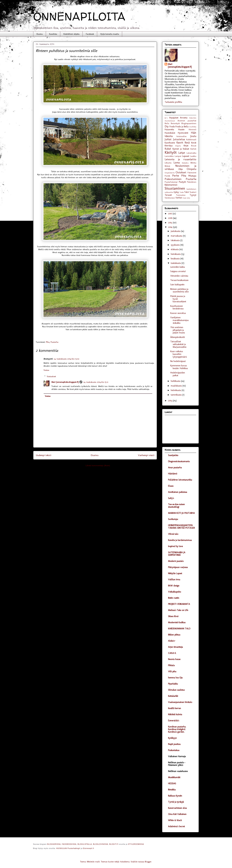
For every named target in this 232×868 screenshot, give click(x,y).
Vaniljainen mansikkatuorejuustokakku (179, 320)
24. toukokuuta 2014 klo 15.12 (96, 382)
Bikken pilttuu (174, 635)
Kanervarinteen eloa (177, 808)
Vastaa (46, 370)
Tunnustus (181, 195)
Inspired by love (175, 546)
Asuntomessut (170, 121)
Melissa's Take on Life (178, 610)
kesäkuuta (176, 259)
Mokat (167, 166)
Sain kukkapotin (177, 285)
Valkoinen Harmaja (177, 756)
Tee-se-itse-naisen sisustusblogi (176, 506)
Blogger (148, 862)
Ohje (181, 169)
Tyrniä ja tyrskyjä (176, 802)
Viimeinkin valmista (179, 276)
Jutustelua (179, 139)
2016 (171, 218)
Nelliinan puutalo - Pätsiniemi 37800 (177, 764)
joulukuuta (176, 231)
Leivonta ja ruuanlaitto (180, 159)
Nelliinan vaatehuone (178, 771)
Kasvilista (53, 34)
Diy (167, 126)
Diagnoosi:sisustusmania (179, 461)
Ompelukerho (170, 173)
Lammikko (169, 156)
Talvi (186, 192)
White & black (175, 820)
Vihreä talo (173, 534)
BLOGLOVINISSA (101, 844)
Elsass (171, 486)
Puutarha (54, 342)
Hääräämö (173, 474)
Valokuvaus (170, 198)
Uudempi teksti (43, 455)
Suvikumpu (173, 519)
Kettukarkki (173, 696)
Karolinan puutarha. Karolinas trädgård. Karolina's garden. (177, 729)
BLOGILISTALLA (85, 844)
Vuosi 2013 (186, 198)
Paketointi (192, 173)
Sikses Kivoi (173, 616)
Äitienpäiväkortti (178, 337)
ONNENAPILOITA (79, 16)
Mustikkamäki (174, 777)
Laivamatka (191, 153)
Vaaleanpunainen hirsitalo (180, 702)
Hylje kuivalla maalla (110, 34)
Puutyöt (182, 182)
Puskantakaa (174, 750)
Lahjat (182, 153)
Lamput (178, 156)
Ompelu (191, 169)
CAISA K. (172, 653)
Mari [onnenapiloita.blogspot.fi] (65, 382)
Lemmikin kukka (178, 267)
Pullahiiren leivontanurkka (180, 480)
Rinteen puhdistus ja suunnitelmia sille (179, 290)
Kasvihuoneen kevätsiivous (177, 307)
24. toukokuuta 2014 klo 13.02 (66, 359)
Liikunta (168, 163)
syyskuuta (176, 245)
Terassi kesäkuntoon (179, 280)
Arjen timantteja (175, 647)
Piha (48, 342)
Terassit (168, 195)
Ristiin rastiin (174, 598)
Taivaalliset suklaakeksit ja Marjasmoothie (178, 344)
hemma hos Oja (175, 678)
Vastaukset (51, 376)
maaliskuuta (177, 386)
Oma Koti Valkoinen (177, 814)
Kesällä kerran (174, 708)
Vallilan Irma (174, 580)
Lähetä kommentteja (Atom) (98, 465)
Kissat (194, 146)
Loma (177, 162)
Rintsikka (172, 790)
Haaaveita (169, 129)
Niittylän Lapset (175, 573)
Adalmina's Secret (176, 826)
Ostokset (181, 172)
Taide (182, 192)
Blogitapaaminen (189, 123)
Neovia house (174, 659)
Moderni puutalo (176, 561)
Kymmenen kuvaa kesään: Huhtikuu (179, 367)
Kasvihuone (170, 143)
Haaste (181, 129)
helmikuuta (176, 390)
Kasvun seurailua (178, 313)
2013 (170, 401)
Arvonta (184, 118)
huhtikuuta (176, 381)
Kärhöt (193, 149)
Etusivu (40, 34)
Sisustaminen (175, 188)
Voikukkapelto (174, 592)
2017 (170, 214)
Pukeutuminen (173, 179)
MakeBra (185, 163)
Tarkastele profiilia (173, 102)
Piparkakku (173, 684)
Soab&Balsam (191, 189)
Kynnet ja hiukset (181, 149)
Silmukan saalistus (176, 690)
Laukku (193, 156)
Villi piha (172, 672)
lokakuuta (176, 240)
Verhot (179, 198)
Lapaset (186, 156)
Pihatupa (192, 176)
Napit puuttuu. (174, 744)
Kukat (168, 149)
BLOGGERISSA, (54, 844)
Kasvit (180, 142)
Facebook (90, 34)
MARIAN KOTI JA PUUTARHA (181, 513)
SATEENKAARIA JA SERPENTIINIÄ (177, 554)
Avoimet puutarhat (187, 121)
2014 (171, 227)
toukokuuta (176, 263)
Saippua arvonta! (178, 271)
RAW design (174, 586)
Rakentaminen (171, 185)
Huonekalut (170, 133)
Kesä (187, 142)
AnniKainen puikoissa (178, 492)
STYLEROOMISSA (136, 844)
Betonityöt (175, 123)
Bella (167, 123)
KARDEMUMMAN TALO (179, 629)
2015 (170, 223)
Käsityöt (171, 152)
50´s (166, 118)
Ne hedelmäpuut (178, 361)
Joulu (193, 136)
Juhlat (168, 139)
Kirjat (186, 146)
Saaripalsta (173, 455)
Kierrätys (169, 146)
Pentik (167, 176)
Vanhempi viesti (146, 455)
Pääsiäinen (192, 182)
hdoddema (125, 862)
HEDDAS (172, 784)
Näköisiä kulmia (175, 714)
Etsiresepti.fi (88, 848)
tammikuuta (176, 395)
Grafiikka (193, 127)
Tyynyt (193, 195)
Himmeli (192, 129)
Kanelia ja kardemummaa (180, 540)
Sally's (171, 498)
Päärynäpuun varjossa (178, 567)
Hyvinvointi (183, 133)
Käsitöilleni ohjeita (71, 34)
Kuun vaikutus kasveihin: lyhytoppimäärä (179, 354)
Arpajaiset (174, 118)
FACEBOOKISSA (69, 844)
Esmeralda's (174, 721)
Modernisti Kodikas (177, 622)
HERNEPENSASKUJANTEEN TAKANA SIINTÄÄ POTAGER (181, 527)
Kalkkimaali (191, 140)
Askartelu (193, 118)
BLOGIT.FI (114, 844)
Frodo (172, 127)
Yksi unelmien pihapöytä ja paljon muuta (178, 330)
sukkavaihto (169, 192)
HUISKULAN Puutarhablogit (68, 848)
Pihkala (171, 665)
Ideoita (169, 136)
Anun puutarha (175, 468)
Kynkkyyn (172, 738)
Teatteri (193, 192)
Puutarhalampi (171, 182)
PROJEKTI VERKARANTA (179, 604)
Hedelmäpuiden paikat (178, 374)
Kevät (194, 143)
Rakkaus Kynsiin (175, 796)
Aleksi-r (172, 641)
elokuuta (175, 249)
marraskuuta (177, 236)
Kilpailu (178, 146)
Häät (194, 133)
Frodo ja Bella (182, 127)
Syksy (176, 192)
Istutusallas (181, 136)
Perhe (176, 176)
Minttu (193, 163)
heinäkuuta (176, 254)
